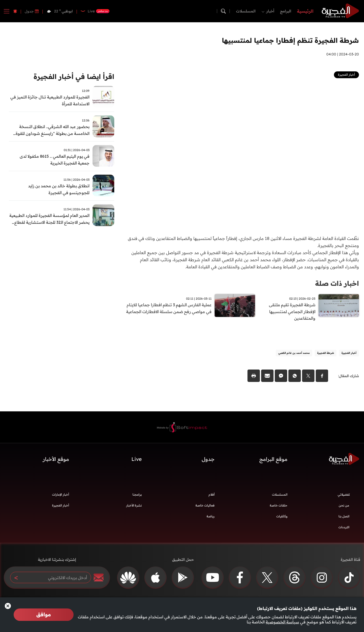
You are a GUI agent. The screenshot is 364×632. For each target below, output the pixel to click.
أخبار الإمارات (61, 495)
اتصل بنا (344, 516)
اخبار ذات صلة (337, 283)
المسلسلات (246, 11)
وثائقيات (282, 516)
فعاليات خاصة (205, 506)
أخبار (270, 11)
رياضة (211, 516)
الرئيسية (305, 11)
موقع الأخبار (56, 459)
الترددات (344, 527)
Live (137, 459)
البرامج (286, 11)
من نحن (344, 506)
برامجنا (137, 495)
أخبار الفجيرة (61, 506)
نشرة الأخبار (134, 506)
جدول (29, 11)
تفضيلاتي (344, 495)
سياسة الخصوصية (282, 622)
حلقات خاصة (279, 506)
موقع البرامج (273, 459)
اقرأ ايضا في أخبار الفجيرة (74, 77)
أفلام (212, 495)
